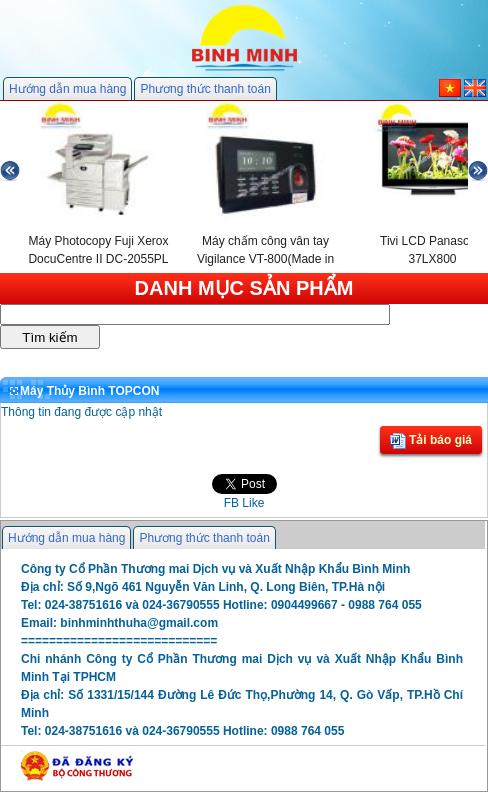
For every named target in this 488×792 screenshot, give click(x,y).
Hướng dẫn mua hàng (67, 89)
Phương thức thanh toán (205, 89)
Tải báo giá (431, 441)
